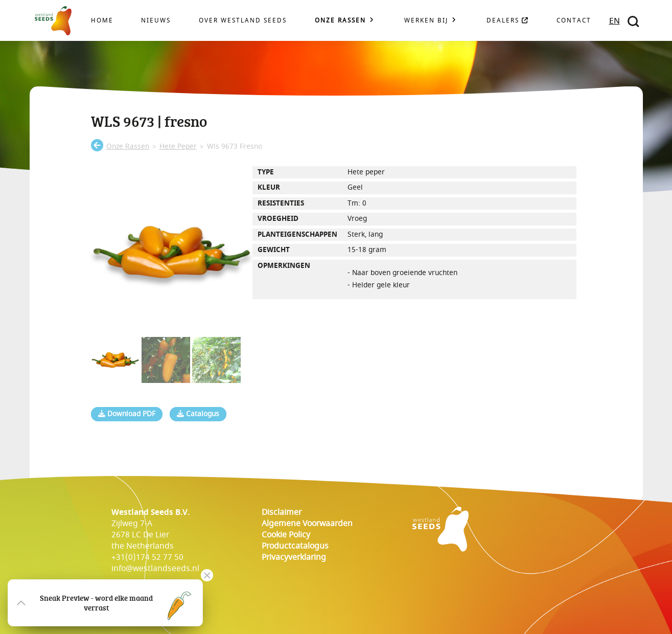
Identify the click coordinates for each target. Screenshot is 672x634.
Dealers (508, 21)
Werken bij (426, 21)
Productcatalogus (295, 546)
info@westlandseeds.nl (155, 569)
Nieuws (156, 21)
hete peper (178, 147)
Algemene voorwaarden (307, 524)
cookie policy (286, 535)
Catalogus (198, 414)
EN (615, 21)
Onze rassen (340, 21)
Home (102, 21)
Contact (574, 21)
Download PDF (127, 414)
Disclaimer (282, 512)
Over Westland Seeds (243, 21)
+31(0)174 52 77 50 (147, 557)
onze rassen (128, 147)
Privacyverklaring (294, 557)
